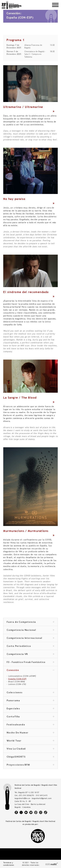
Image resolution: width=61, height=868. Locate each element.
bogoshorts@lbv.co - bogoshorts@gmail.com (33, 798)
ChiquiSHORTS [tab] (30, 757)
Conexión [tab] (30, 670)
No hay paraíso (14, 199)
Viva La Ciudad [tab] (30, 749)
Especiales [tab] (30, 709)
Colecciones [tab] (30, 693)
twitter (21, 812)
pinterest (36, 812)
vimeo (31, 812)
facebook (16, 812)
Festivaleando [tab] (30, 725)
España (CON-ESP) (17, 679)
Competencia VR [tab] (30, 654)
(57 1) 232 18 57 (32, 792)
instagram (41, 812)
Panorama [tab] (30, 701)
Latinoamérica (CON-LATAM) (22, 676)
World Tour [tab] (30, 741)
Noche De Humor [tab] (30, 733)
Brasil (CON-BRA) (17, 682)
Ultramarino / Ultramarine (23, 107)
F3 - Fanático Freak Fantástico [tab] (30, 662)
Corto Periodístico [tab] (30, 646)
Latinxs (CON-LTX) (17, 684)
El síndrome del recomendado (26, 292)
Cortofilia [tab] (30, 717)
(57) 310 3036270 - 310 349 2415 (33, 795)
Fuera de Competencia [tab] (30, 622)
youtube (26, 812)
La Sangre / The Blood (20, 398)
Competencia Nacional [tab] (30, 630)
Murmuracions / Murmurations (26, 531)
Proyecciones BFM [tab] (30, 765)
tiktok (46, 812)
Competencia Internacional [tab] (30, 638)
